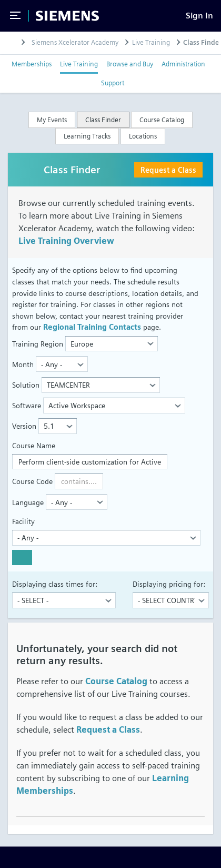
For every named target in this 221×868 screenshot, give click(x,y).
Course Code (32, 481)
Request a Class (168, 170)
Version (24, 426)
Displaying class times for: (55, 584)
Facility (23, 521)
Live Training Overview (66, 241)
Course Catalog (116, 681)
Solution (26, 385)
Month (23, 364)
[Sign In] (199, 16)
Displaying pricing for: (169, 584)
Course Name (34, 445)
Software (27, 405)
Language (28, 502)
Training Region (38, 344)
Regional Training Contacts (92, 327)
